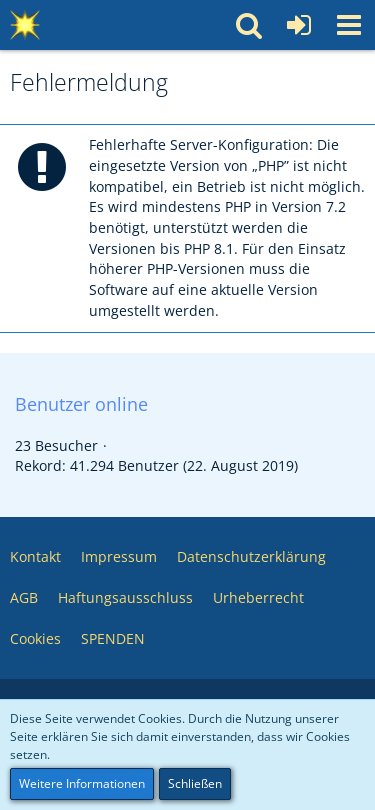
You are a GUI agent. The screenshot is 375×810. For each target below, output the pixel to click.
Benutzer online (81, 404)
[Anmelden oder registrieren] (299, 25)
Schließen (195, 783)
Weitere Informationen (82, 783)
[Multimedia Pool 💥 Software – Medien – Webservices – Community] (25, 25)
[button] (349, 25)
